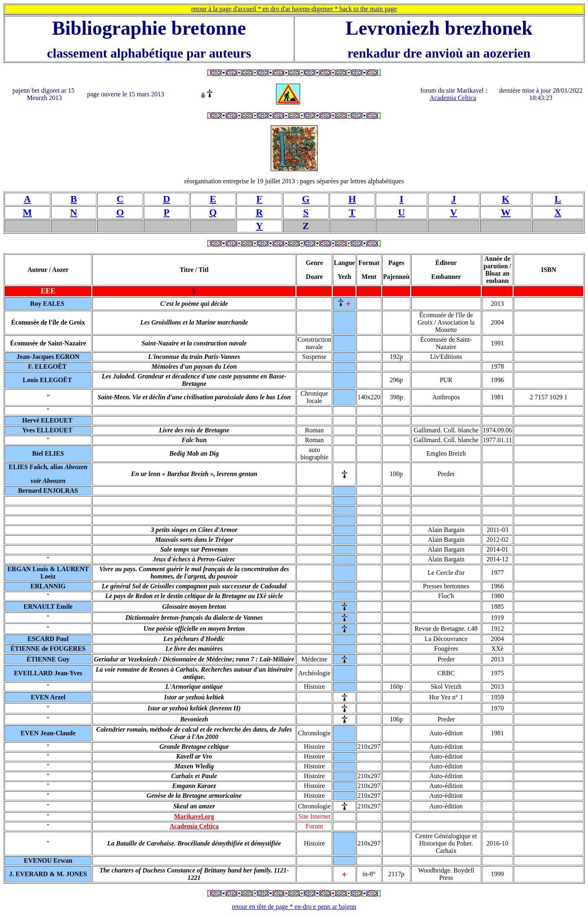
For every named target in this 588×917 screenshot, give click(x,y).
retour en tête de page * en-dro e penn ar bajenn (294, 907)
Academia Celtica (453, 98)
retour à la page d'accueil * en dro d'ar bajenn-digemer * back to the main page (294, 9)
